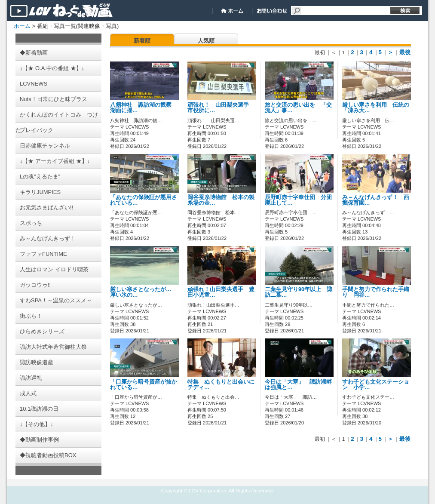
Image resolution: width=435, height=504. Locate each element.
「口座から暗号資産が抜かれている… (144, 385)
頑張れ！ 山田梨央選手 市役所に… (221, 108)
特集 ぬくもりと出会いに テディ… (224, 385)
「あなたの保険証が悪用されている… (144, 200)
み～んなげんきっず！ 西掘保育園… (376, 200)
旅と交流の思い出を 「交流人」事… (298, 108)
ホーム (22, 26)
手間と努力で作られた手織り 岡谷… (376, 292)
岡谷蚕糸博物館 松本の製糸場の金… (221, 200)
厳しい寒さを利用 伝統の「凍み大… (376, 108)
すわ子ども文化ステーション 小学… (376, 385)
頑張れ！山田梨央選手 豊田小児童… (221, 292)
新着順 (142, 41)
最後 (405, 52)
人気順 (206, 41)
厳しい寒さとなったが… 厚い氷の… (144, 292)
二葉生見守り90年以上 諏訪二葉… (299, 292)
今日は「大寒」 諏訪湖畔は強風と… (298, 385)
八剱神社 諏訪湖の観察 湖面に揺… (144, 108)
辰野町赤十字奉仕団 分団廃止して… (298, 200)
